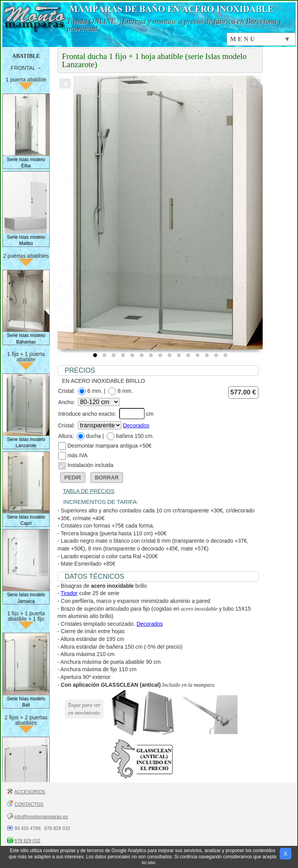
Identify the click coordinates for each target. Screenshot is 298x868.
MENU (243, 39)
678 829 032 (27, 841)
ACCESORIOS (30, 792)
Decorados (136, 425)
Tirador (69, 593)
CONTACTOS (29, 804)
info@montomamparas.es (41, 817)
